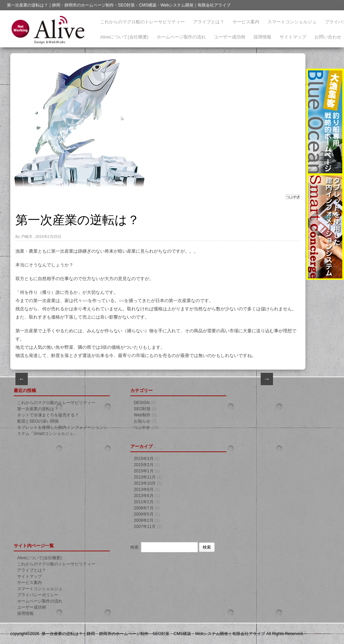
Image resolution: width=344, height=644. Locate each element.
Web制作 (142, 415)
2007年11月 (145, 527)
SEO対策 (142, 409)
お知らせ (142, 421)
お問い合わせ (328, 37)
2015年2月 (144, 465)
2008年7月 (144, 508)
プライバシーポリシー (38, 595)
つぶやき (293, 197)
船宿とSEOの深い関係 (38, 421)
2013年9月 (144, 490)
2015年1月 (144, 471)
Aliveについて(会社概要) (124, 37)
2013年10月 (145, 483)
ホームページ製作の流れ (181, 37)
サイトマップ (293, 37)
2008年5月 (144, 514)
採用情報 (262, 37)
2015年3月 (144, 459)
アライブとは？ (209, 22)
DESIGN (142, 403)
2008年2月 (144, 520)
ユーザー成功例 (230, 37)
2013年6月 (144, 496)
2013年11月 (145, 477)
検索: (135, 547)
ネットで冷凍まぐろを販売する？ (48, 415)
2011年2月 (144, 502)
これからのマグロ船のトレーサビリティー (143, 22)
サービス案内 (246, 22)
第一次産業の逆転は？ (38, 409)
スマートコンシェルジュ (292, 22)
